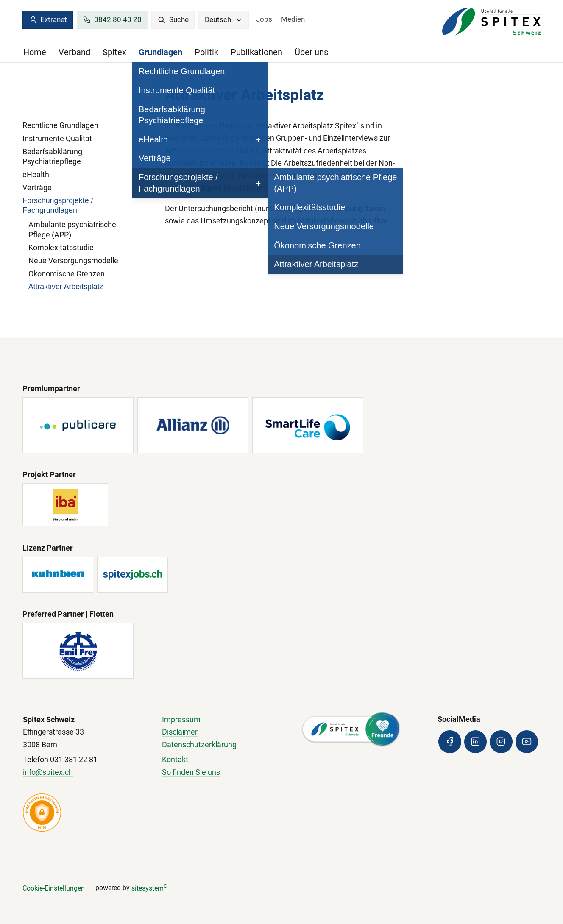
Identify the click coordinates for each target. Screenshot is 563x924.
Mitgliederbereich (328, 221)
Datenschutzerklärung (199, 744)
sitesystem (149, 888)
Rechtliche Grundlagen (60, 125)
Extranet (48, 19)
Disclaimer (180, 732)
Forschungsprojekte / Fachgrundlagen (58, 206)
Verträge (37, 188)
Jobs (264, 19)
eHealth (36, 174)
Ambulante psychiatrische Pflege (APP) (72, 230)
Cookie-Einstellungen (54, 888)
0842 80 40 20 (112, 19)
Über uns (311, 52)
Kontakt (175, 759)
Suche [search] (173, 19)
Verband (74, 52)
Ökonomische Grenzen (67, 274)
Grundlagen (160, 52)
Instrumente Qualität (57, 138)
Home (35, 52)
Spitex (114, 52)
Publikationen (256, 52)
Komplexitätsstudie (61, 247)
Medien (293, 19)
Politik (206, 52)
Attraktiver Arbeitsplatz (66, 287)
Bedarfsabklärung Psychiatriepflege (52, 157)
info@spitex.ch (48, 772)
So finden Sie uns (191, 772)
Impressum (181, 719)
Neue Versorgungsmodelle (73, 260)
